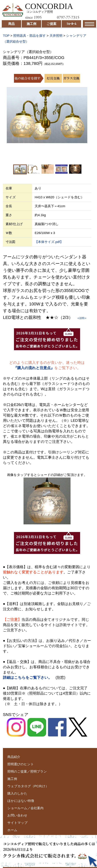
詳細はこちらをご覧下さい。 (27, 677)
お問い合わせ (17, 815)
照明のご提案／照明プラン (27, 771)
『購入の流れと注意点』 (34, 368)
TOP (6, 36)
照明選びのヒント (21, 764)
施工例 (12, 779)
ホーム (12, 830)
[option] (47, 115)
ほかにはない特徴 (21, 801)
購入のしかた (17, 793)
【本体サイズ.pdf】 (49, 242)
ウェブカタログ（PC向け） (28, 786)
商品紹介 (14, 757)
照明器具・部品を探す (30, 36)
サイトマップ (17, 823)
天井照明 (56, 36)
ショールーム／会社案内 (25, 808)
